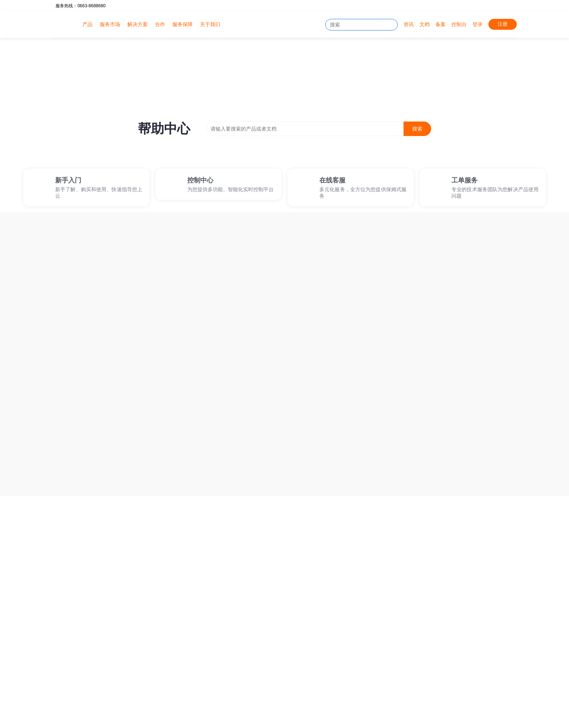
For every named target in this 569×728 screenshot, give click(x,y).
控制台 (459, 24)
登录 (478, 24)
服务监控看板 (226, 709)
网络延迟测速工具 (257, 685)
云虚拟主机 (183, 621)
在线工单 (252, 610)
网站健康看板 (200, 685)
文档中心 (252, 621)
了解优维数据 (400, 610)
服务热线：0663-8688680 (80, 6)
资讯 (409, 24)
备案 (441, 24)
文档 (425, 24)
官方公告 (324, 610)
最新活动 (324, 621)
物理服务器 (183, 633)
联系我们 (395, 645)
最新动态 (324, 633)
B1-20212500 (341, 717)
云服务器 (181, 610)
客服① (62, 631)
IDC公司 (89, 685)
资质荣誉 (395, 621)
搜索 (417, 129)
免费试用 (439, 523)
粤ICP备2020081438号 (81, 717)
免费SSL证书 (147, 685)
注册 (503, 24)
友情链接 (395, 633)
